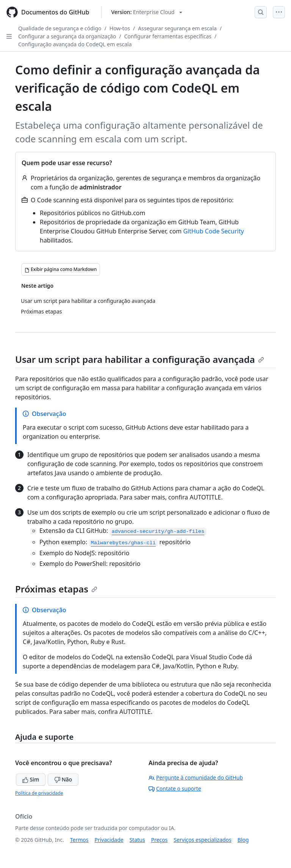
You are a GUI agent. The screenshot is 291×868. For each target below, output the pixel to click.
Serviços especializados (202, 840)
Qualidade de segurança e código (60, 28)
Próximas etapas (56, 589)
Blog (243, 840)
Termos (79, 840)
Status (137, 840)
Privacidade (109, 840)
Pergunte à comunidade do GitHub (196, 777)
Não (63, 779)
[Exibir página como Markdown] (61, 269)
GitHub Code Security (213, 231)
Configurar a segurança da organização (67, 36)
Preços (160, 840)
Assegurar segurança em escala (177, 28)
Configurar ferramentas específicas (168, 36)
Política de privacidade (39, 793)
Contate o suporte (175, 788)
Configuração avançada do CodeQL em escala (75, 44)
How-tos (120, 28)
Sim (31, 779)
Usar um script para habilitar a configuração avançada (140, 359)
